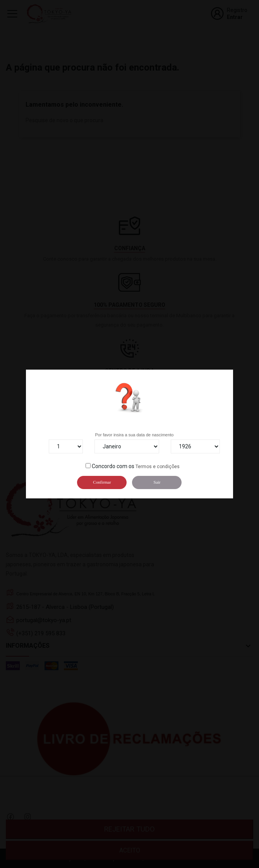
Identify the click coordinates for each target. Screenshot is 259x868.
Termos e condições (158, 467)
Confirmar (102, 482)
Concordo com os (113, 466)
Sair (157, 482)
